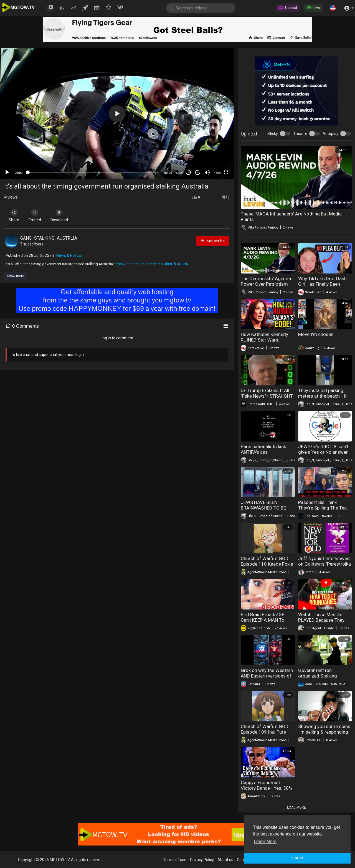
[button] (333, 8)
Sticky (273, 134)
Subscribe (212, 241)
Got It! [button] (297, 858)
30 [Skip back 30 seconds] (188, 173)
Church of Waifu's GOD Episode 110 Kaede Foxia (267, 561)
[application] (117, 114)
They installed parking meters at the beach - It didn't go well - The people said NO (322, 399)
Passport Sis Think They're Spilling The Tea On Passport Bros (322, 508)
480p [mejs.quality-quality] (217, 173)
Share (14, 215)
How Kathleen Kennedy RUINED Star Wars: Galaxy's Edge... (264, 340)
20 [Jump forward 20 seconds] (198, 173)
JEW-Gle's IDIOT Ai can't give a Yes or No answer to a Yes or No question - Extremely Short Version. (324, 455)
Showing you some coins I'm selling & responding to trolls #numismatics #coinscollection (324, 735)
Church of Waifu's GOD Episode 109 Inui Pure (265, 729)
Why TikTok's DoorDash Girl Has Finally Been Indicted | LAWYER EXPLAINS (322, 287)
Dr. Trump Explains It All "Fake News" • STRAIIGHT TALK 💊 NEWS (267, 396)
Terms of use (175, 860)
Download (63, 215)
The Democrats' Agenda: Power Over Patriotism (266, 281)
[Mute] (207, 172)
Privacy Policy (202, 860)
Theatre (300, 134)
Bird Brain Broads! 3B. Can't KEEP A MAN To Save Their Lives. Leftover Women (267, 623)
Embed (37, 215)
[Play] (7, 172)
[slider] (93, 172)
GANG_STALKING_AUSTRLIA (49, 238)
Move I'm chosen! (316, 334)
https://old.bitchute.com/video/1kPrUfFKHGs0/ (152, 264)
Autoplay (330, 134)
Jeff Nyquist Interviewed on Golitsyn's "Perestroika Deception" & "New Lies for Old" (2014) (324, 567)
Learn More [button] (265, 841)
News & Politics (69, 255)
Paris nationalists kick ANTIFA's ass (263, 449)
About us (225, 860)
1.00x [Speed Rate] (180, 173)
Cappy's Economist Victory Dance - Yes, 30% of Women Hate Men (267, 788)
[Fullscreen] (226, 172)
